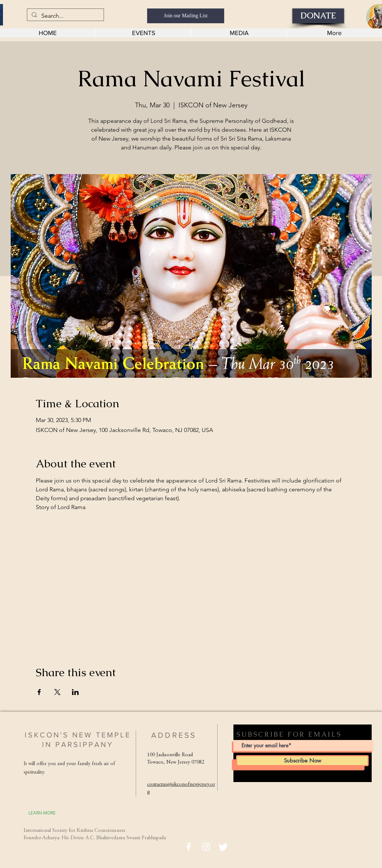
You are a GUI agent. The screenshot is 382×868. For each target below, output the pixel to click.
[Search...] (65, 16)
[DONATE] (318, 16)
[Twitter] (223, 847)
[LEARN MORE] (42, 813)
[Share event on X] (57, 692)
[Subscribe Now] (302, 761)
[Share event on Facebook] (39, 692)
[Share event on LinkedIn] (75, 692)
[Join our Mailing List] (186, 16)
